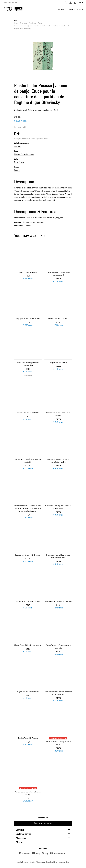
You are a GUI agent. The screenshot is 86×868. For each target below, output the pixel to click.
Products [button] (70, 9)
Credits (32, 862)
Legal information (23, 862)
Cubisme (17, 146)
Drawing (17, 170)
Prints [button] (79, 9)
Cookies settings (64, 862)
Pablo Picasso (19, 162)
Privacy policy (40, 862)
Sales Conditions (52, 862)
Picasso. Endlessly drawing (24, 154)
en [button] (80, 3)
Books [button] (60, 9)
